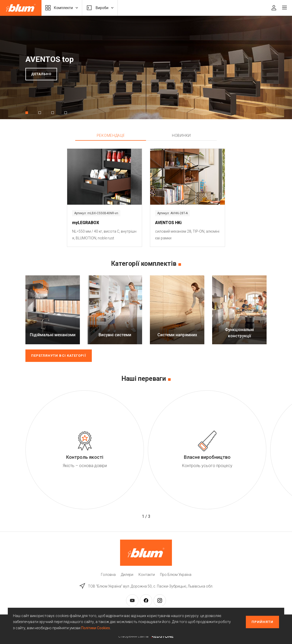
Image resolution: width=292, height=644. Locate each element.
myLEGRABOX (86, 223)
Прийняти (262, 622)
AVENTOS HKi (168, 223)
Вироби (100, 8)
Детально (41, 74)
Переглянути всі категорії (59, 356)
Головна (108, 575)
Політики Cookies (96, 628)
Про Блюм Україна (176, 575)
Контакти (147, 575)
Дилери (127, 575)
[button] (27, 113)
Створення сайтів (146, 636)
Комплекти (62, 8)
